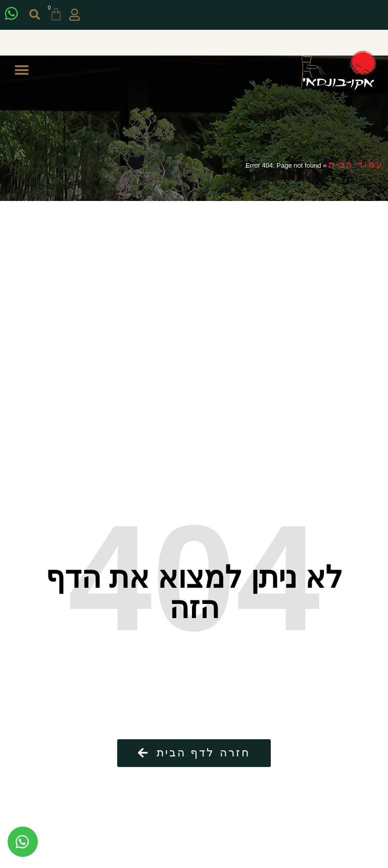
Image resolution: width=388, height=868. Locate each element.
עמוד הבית (356, 165)
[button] (36, 15)
